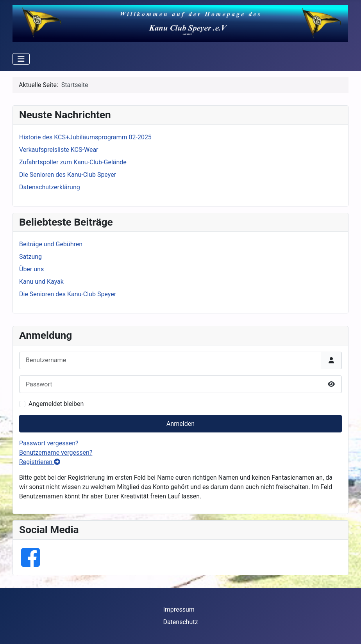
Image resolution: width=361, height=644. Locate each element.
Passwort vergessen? (49, 443)
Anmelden (180, 424)
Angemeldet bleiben (56, 404)
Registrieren (40, 462)
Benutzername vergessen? (56, 453)
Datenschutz (180, 622)
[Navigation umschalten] (21, 59)
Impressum (179, 609)
